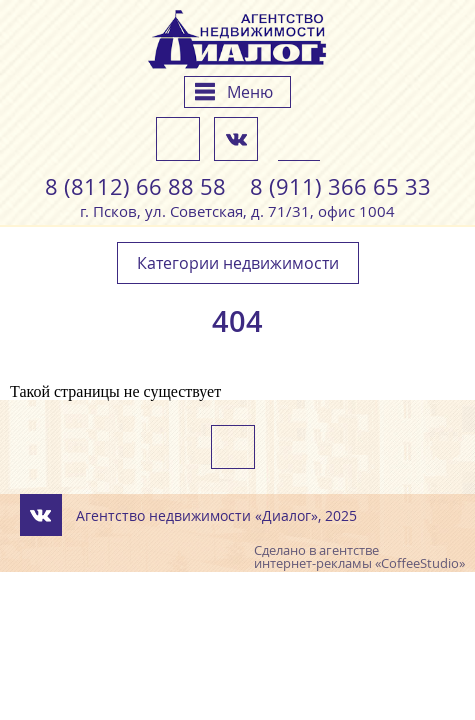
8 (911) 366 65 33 (340, 187)
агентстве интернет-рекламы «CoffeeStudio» (359, 556)
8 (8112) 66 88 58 (135, 187)
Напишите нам (178, 139)
